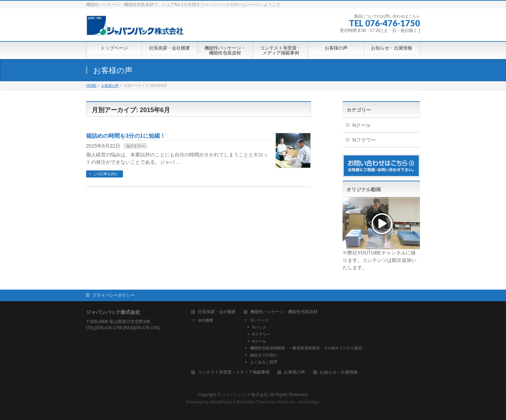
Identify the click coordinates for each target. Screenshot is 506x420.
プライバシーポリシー (113, 295)
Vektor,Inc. (287, 402)
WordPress (221, 402)
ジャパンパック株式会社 (245, 395)
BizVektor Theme (253, 402)
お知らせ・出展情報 (339, 372)
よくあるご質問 (264, 362)
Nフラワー (136, 146)
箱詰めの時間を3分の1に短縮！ (126, 136)
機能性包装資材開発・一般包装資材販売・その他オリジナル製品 (306, 348)
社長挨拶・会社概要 (217, 312)
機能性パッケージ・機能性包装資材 (284, 312)
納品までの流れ (264, 355)
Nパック (259, 327)
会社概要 (206, 320)
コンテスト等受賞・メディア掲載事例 (234, 372)
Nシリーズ (259, 320)
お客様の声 (294, 372)
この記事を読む (105, 174)
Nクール (362, 125)
